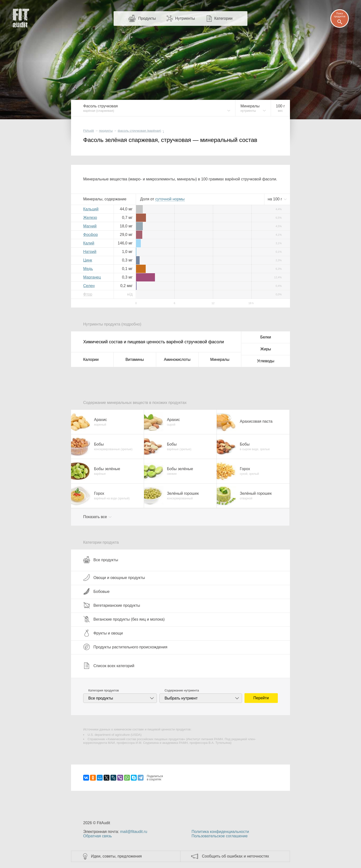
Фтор (88, 294)
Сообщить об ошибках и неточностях (235, 856)
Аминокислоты (177, 359)
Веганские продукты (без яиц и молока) (124, 619)
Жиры (266, 349)
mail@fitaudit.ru (134, 832)
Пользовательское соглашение (219, 836)
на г (275, 199)
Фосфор (90, 235)
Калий (89, 243)
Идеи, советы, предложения (116, 856)
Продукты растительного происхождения (125, 647)
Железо (90, 218)
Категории (223, 18)
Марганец (92, 277)
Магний (90, 226)
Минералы (220, 359)
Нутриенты (185, 18)
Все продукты (101, 560)
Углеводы (266, 361)
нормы (170, 199)
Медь (88, 269)
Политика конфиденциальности (220, 832)
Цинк (88, 260)
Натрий (90, 252)
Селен (89, 286)
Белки (266, 337)
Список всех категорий (109, 666)
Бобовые (96, 591)
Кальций (91, 209)
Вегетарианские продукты (112, 605)
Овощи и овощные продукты (114, 578)
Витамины (135, 359)
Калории (91, 359)
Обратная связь (98, 836)
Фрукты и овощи (103, 633)
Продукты (147, 18)
